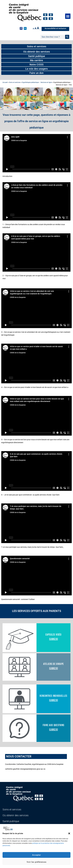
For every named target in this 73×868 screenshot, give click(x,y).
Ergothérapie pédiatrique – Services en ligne (37, 82)
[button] (69, 833)
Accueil (5, 82)
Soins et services (15, 82)
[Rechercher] (67, 37)
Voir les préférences (37, 862)
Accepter (36, 855)
